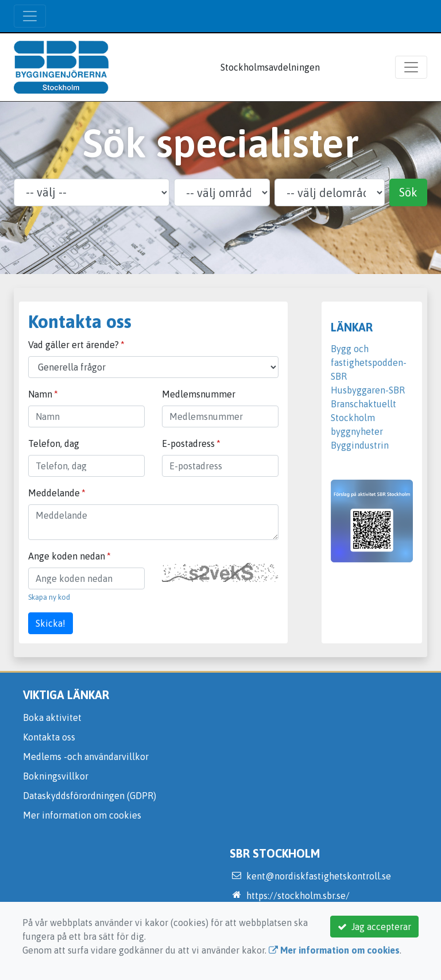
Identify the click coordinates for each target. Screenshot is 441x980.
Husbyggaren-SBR (368, 390)
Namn (40, 394)
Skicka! (51, 623)
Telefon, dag (54, 443)
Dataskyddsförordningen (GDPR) (90, 796)
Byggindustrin (360, 445)
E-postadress (188, 443)
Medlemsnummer (199, 394)
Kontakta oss (49, 737)
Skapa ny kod (49, 597)
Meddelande (54, 493)
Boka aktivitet (52, 717)
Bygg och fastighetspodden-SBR (369, 362)
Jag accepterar (374, 927)
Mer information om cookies (82, 815)
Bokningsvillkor (56, 776)
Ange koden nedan (67, 556)
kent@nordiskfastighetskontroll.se (319, 876)
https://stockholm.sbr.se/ (298, 896)
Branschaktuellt (363, 404)
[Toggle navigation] (30, 16)
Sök (408, 192)
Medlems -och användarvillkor (86, 757)
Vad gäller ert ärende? (73, 345)
